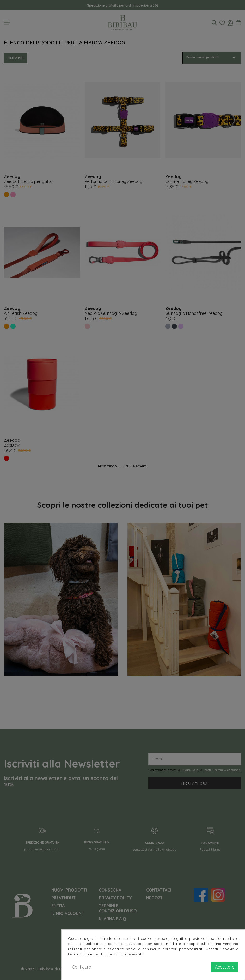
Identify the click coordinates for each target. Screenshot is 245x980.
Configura (82, 967)
